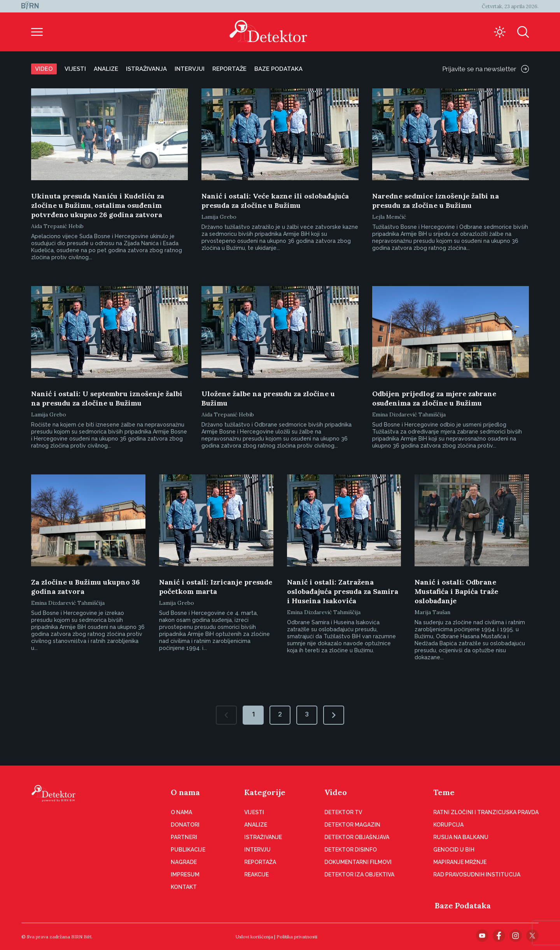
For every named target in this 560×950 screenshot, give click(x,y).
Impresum (185, 874)
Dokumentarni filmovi (358, 862)
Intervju (257, 850)
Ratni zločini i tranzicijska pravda (486, 812)
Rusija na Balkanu (461, 837)
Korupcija (448, 825)
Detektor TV (343, 812)
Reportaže (229, 69)
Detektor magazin (352, 825)
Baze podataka (278, 69)
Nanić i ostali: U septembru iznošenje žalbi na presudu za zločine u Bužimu (107, 398)
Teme (444, 792)
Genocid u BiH (454, 850)
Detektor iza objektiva (359, 874)
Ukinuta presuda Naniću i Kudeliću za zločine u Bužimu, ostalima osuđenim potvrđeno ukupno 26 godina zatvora (98, 205)
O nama (185, 792)
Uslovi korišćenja (254, 937)
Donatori (185, 825)
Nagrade (184, 862)
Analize (106, 69)
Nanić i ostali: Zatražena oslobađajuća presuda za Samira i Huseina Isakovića (343, 591)
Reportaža (260, 862)
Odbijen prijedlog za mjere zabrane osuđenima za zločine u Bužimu (434, 398)
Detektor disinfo (351, 850)
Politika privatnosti (297, 937)
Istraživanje (263, 837)
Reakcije (256, 874)
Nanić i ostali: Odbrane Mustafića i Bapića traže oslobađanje (456, 591)
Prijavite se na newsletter (486, 69)
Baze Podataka (463, 905)
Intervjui (190, 69)
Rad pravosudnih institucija (477, 874)
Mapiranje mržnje (460, 862)
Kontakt (184, 887)
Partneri (184, 837)
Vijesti (75, 69)
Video (44, 69)
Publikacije (188, 850)
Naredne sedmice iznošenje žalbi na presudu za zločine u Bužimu (436, 201)
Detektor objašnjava (357, 837)
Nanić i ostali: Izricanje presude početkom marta (216, 587)
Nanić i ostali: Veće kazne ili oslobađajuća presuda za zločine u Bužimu (275, 201)
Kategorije (265, 792)
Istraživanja (146, 69)
